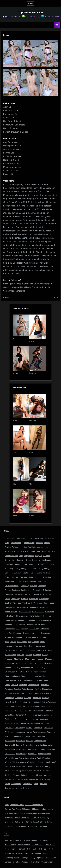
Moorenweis (30, 659)
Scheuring (29, 715)
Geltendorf (9, 594)
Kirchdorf (36, 633)
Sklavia (43, 822)
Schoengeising (32, 719)
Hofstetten (50, 612)
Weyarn (8, 762)
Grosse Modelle (21, 853)
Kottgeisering (34, 642)
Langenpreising (11, 650)
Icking (15, 624)
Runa (32, 341)
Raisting (45, 698)
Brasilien (14, 771)
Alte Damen (43, 840)
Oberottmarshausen (24, 672)
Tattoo (18, 862)
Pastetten (23, 685)
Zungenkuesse (44, 813)
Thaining (29, 741)
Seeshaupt (38, 728)
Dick (40, 849)
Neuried (8, 667)
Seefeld (29, 728)
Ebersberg (9, 569)
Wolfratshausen (11, 766)
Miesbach (9, 659)
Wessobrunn (47, 758)
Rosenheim (10, 711)
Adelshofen (10, 538)
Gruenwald (38, 603)
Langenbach (41, 646)
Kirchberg (27, 633)
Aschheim (32, 547)
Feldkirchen (10, 581)
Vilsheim (42, 749)
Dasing (25, 564)
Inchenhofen (43, 624)
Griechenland (45, 779)
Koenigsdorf (22, 642)
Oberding (16, 667)
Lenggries (31, 650)
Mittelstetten (19, 659)
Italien (7, 784)
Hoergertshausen (44, 620)
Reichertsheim (11, 706)
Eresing (15, 577)
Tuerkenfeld (10, 745)
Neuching (48, 663)
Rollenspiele (20, 822)
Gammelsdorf (38, 590)
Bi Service (26, 809)
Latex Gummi (21, 826)
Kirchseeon (45, 633)
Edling (24, 569)
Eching (17, 569)
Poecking (24, 693)
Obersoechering (28, 676)
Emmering (41, 573)
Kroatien (24, 779)
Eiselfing (26, 573)
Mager (8, 849)
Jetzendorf (45, 629)
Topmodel (40, 858)
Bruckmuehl (46, 560)
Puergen (28, 698)
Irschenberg (10, 629)
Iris (14, 339)
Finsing (26, 581)
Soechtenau (20, 732)
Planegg (8, 693)
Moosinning (10, 663)
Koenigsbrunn (11, 642)
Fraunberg (25, 586)
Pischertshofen (48, 689)
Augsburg (9, 551)
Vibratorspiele (47, 809)
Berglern (39, 556)
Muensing (20, 663)
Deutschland (16, 784)
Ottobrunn (47, 680)
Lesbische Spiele (17, 805)
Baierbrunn (35, 551)
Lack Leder (10, 826)
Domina (29, 822)
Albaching (39, 538)
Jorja (15, 516)
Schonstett (44, 719)
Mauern (29, 655)
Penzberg (9, 689)
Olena (15, 484)
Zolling (38, 766)
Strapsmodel (27, 862)
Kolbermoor (42, 637)
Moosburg (49, 659)
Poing (32, 693)
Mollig (35, 849)
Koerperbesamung (12, 813)
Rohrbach (35, 706)
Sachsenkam (38, 711)
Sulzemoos (41, 736)
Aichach (31, 538)
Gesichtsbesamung (29, 813)
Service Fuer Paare (13, 809)
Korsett (36, 822)
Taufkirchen (10, 741)
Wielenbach (32, 762)
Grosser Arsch (47, 862)
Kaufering (17, 633)
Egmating (9, 573)
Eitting (33, 573)
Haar (45, 603)
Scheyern (39, 715)
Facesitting (44, 818)
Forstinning (42, 581)
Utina (32, 484)
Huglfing (8, 624)
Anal (7, 805)
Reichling (22, 706)
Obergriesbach (27, 667)
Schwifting (9, 728)
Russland (43, 784)
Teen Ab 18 (10, 840)
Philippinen (45, 771)
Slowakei (16, 779)
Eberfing (50, 564)
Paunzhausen (34, 685)
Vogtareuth (51, 749)
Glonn (7, 599)
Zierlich (14, 849)
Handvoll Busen (24, 845)
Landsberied (29, 646)
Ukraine (19, 788)
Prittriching (9, 698)
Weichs (33, 758)
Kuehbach (19, 646)
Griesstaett (17, 603)
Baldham (51, 551)
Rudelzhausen (26, 711)
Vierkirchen (21, 749)
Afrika (7, 771)
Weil (39, 758)
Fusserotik (35, 818)
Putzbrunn (37, 698)
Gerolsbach (39, 594)
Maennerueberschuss (34, 805)
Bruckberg (36, 560)
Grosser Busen (38, 845)
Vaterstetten (10, 749)
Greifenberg (44, 599)
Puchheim (19, 698)
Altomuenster (29, 543)
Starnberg (51, 732)
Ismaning (25, 629)
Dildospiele (36, 809)
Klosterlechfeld (30, 637)
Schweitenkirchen (41, 723)
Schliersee (9, 719)
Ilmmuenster (32, 624)
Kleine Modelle (49, 849)
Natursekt (25, 818)
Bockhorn (21, 560)
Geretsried (19, 594)
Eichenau (18, 573)
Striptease (9, 818)
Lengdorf (22, 650)
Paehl (7, 685)
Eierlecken (9, 822)
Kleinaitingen (17, 637)
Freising (34, 586)
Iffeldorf (22, 624)
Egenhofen (32, 569)
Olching (20, 680)
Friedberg (42, 586)
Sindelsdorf (10, 732)
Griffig (29, 849)
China (37, 771)
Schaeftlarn (10, 715)
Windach (41, 762)
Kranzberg (9, 646)
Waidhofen (32, 754)
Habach (52, 603)
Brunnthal (9, 564)
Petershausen (28, 689)
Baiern (44, 551)
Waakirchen (10, 754)
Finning (19, 581)
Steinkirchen (30, 736)
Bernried (47, 556)
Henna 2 (16, 421)
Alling (7, 543)
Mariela (33, 373)
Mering (45, 655)
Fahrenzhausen (36, 577)
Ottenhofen (29, 680)
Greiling (8, 603)
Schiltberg (48, 715)
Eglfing (40, 569)
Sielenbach (48, 728)
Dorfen (43, 564)
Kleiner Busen (11, 845)
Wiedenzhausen (19, 762)
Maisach (40, 650)
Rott (17, 711)
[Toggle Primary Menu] (57, 25)
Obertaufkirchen (42, 676)
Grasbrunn (34, 599)
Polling (38, 693)
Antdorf (47, 543)
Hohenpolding (47, 616)
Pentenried (45, 685)
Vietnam (17, 775)
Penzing (17, 689)
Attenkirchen (42, 547)
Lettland (32, 775)
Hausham (44, 607)
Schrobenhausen (12, 723)
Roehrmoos (45, 706)
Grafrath (25, 599)
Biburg (8, 560)
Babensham (25, 551)
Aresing (24, 547)
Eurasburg (24, 577)
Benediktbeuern (11, 556)
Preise (30, 3)
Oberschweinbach (12, 676)
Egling (47, 569)
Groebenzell (27, 603)
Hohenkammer (22, 616)
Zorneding (46, 766)
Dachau (17, 564)
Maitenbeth (49, 650)
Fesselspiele (32, 826)
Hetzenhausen (38, 612)
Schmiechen (20, 719)
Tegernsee (20, 741)
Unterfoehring (29, 745)
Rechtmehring (21, 702)
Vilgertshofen (32, 749)
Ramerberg (10, 702)
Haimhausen (10, 607)
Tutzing (19, 745)
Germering (29, 594)
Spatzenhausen (39, 732)
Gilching (48, 594)
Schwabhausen (26, 723)
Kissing (8, 637)
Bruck (28, 560)
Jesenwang (34, 629)
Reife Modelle (32, 840)
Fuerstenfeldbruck (12, 590)
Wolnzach (23, 766)
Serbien (8, 779)
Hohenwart (9, 620)
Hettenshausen (25, 612)
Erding (49, 573)
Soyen (29, 732)
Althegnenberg (17, 543)
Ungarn (26, 788)
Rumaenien (34, 779)
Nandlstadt (29, 663)
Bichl (13, 560)
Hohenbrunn (10, 616)
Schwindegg (20, 728)
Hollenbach (20, 620)
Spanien (22, 771)
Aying (16, 551)
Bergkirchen (29, 556)
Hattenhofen (34, 607)
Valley (50, 745)
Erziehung (43, 826)
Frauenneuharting (12, 586)
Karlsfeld (9, 633)
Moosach (40, 659)
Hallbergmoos (22, 607)
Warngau (14, 758)
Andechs (39, 543)
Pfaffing (38, 689)
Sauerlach (49, 711)
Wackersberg (21, 754)
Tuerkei (30, 771)
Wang (7, 758)
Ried (28, 706)
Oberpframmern (40, 672)
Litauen (39, 775)
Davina (33, 421)
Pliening (16, 693)
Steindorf (9, 736)
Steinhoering (19, 736)
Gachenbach (26, 590)
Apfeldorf (16, 547)
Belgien (24, 775)
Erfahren (37, 862)
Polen (36, 784)
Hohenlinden (35, 616)
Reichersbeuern (34, 702)
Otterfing (38, 680)
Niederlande (28, 784)
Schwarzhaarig (35, 853)
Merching (37, 655)
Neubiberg (39, 663)
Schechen (20, 715)
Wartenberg (24, 758)
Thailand (8, 775)
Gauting (48, 590)
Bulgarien (47, 775)
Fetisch (17, 818)
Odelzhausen (10, 680)
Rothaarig (9, 858)
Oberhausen (10, 672)
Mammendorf (10, 655)
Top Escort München (30, 12)
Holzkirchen (30, 620)
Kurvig (32, 858)
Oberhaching (40, 667)
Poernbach (46, 693)
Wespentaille (51, 858)
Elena (32, 516)
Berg (21, 556)
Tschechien (10, 788)
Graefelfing (16, 599)
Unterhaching (41, 745)
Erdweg (8, 577)
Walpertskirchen (44, 754)
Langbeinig (9, 862)
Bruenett (46, 853)
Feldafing (47, 577)
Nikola (16, 373)
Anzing (8, 547)
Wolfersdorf (51, 762)
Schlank (22, 849)
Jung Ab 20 (20, 840)
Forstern (33, 581)
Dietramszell (34, 564)
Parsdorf (14, 685)
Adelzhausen (21, 538)
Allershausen (50, 538)
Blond (16, 858)
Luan (15, 452)
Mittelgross (9, 853)
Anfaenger (24, 858)
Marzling (21, 655)
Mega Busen (50, 845)
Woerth (31, 766)
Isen (18, 629)
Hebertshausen (11, 612)
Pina (31, 452)
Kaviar (50, 822)
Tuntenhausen (40, 741)
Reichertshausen (49, 702)
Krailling (43, 642)
